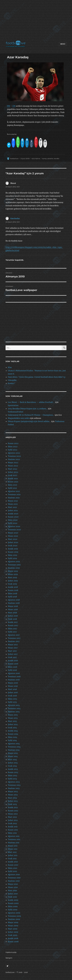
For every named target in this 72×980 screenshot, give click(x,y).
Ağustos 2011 (14, 836)
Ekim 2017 (12, 629)
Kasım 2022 (13, 443)
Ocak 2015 (12, 728)
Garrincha (15, 218)
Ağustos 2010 (14, 874)
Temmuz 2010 (14, 878)
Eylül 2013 (12, 779)
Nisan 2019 (13, 574)
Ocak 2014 (12, 766)
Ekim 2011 (12, 833)
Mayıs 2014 (13, 753)
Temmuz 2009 (14, 916)
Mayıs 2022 (13, 463)
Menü (63, 44)
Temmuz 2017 (14, 638)
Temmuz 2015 (14, 708)
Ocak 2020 (13, 546)
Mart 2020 (13, 539)
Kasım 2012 (13, 811)
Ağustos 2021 (14, 491)
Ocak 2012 (12, 823)
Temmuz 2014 (14, 747)
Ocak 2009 (13, 935)
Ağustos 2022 (14, 453)
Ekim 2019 (13, 555)
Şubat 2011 (13, 855)
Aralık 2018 (13, 587)
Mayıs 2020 (13, 533)
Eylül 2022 (13, 450)
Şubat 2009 (13, 932)
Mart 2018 (12, 613)
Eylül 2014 (12, 740)
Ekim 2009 (13, 906)
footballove (14, 159)
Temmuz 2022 (14, 456)
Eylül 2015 (12, 702)
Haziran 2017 (14, 641)
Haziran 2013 (14, 788)
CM (14, 106)
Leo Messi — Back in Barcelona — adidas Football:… (31, 402)
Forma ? (11, 383)
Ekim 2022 (13, 447)
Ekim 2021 (12, 485)
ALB (33, 159)
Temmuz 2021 (14, 494)
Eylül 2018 (12, 597)
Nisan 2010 (13, 887)
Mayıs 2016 (13, 683)
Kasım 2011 (13, 830)
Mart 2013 (12, 798)
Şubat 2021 (13, 510)
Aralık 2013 (13, 769)
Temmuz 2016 (14, 676)
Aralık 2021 (13, 478)
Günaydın (12, 380)
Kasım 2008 (13, 942)
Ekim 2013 (12, 775)
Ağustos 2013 (14, 782)
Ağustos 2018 (14, 600)
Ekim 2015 (12, 699)
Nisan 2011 (13, 849)
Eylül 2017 (12, 632)
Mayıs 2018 (13, 606)
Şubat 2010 (13, 894)
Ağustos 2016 (14, 673)
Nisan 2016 (13, 686)
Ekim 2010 (12, 868)
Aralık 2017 (13, 622)
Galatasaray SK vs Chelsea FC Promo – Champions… (31, 415)
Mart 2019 (12, 577)
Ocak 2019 (12, 584)
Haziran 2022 (14, 459)
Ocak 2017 (12, 657)
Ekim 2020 (13, 520)
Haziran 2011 (14, 843)
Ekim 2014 (12, 737)
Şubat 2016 (13, 692)
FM (9, 106)
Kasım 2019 (13, 552)
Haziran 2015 (14, 712)
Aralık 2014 (13, 731)
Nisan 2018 (13, 609)
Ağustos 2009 (14, 913)
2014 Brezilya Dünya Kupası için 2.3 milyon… (28, 409)
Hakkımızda (11, 952)
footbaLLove (10, 972)
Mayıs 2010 (13, 884)
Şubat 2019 (13, 581)
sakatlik (50, 159)
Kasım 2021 (13, 482)
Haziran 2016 (14, 680)
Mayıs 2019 (13, 571)
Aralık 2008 (13, 938)
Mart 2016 (12, 689)
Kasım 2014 (13, 734)
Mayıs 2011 (13, 846)
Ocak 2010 (12, 897)
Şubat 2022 (13, 472)
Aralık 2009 (13, 900)
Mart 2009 (13, 929)
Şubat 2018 (13, 616)
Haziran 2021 (14, 498)
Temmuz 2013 (14, 785)
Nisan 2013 (13, 795)
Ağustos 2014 (14, 744)
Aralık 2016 (13, 661)
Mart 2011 (12, 852)
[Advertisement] (36, 21)
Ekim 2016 (13, 667)
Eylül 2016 (12, 670)
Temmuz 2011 (14, 839)
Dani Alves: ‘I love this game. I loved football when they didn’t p (37, 377)
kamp (44, 159)
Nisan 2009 (13, 926)
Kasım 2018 (13, 590)
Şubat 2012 (13, 820)
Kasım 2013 (13, 772)
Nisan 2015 (13, 718)
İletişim (9, 958)
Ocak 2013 (12, 804)
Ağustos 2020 (14, 526)
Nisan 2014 (13, 756)
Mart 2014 (12, 760)
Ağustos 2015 (14, 705)
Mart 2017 (12, 651)
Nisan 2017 (13, 648)
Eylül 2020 (13, 523)
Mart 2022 (13, 469)
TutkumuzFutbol (15, 412)
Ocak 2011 (12, 859)
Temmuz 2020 (14, 530)
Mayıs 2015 (13, 715)
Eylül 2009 (13, 910)
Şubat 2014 (13, 763)
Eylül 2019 (12, 558)
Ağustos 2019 (14, 562)
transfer (57, 159)
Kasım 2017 (13, 625)
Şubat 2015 (13, 724)
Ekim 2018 (12, 593)
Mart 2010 (12, 890)
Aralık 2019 (13, 549)
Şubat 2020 (13, 542)
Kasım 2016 (13, 664)
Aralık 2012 (13, 807)
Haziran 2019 (14, 568)
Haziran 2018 (14, 603)
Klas (10, 367)
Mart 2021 (12, 507)
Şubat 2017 (13, 654)
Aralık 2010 (13, 862)
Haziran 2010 (14, 881)
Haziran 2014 (14, 750)
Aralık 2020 (13, 514)
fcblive (38, 159)
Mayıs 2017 (13, 645)
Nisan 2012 (13, 814)
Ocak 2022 (13, 475)
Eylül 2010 (12, 871)
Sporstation (13, 405)
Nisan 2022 (13, 466)
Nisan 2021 (13, 504)
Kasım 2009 (13, 903)
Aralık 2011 (13, 827)
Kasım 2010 (13, 865)
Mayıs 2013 (13, 791)
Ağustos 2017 (14, 635)
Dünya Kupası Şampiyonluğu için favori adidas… (29, 421)
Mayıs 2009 (13, 922)
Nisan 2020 (13, 536)
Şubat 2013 (13, 801)
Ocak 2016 (12, 696)
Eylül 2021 (12, 488)
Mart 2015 (12, 721)
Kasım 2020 (13, 517)
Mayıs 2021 (13, 501)
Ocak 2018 (12, 619)
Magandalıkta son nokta (19, 418)
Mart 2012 (12, 817)
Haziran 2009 (14, 919)
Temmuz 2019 (14, 565)
